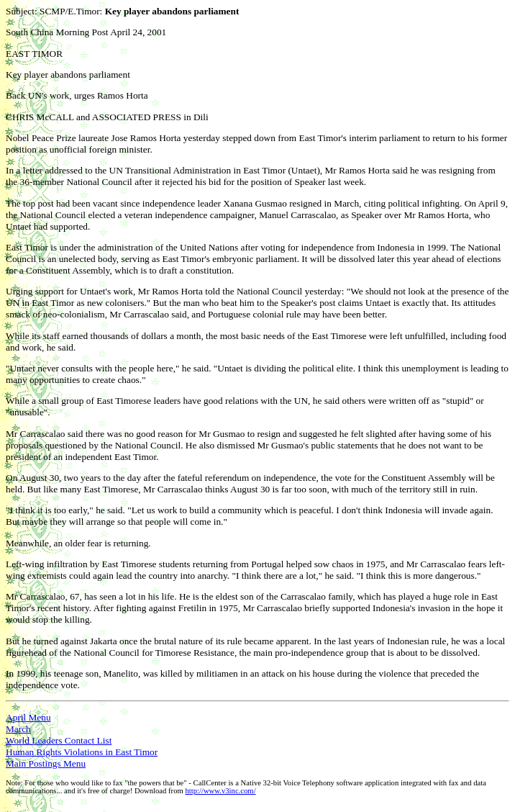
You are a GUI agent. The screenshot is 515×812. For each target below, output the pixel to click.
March (18, 729)
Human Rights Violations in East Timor (82, 752)
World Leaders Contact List (59, 740)
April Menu (28, 717)
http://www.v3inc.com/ (220, 791)
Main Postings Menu (46, 763)
